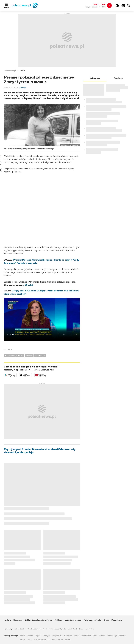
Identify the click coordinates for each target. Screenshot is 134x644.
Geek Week (73, 629)
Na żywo (47, 636)
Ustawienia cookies (73, 620)
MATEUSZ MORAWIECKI (14, 356)
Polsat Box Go (20, 629)
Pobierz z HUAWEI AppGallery (47, 375)
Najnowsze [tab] (95, 78)
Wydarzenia (86, 636)
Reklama (59, 620)
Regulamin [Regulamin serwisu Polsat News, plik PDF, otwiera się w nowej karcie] (18, 620)
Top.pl (30, 639)
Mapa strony (117, 620)
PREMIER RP (40, 356)
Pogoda (49, 629)
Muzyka (68, 639)
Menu (6, 8)
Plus (81, 629)
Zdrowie (122, 636)
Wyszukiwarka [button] (129, 6)
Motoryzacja (112, 636)
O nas (106, 620)
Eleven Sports (60, 629)
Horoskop (68, 636)
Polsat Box (89, 629)
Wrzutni (29, 285)
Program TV (57, 636)
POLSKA (29, 356)
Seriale (23, 639)
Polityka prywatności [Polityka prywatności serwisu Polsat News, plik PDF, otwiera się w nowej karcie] (93, 620)
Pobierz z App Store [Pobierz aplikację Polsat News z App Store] (32, 375)
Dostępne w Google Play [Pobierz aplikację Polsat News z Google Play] (17, 375)
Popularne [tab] (118, 78)
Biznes (102, 636)
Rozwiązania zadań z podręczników (49, 639)
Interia (22, 636)
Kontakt (7, 620)
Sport (42, 629)
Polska (22, 71)
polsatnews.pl (10, 71)
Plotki (77, 636)
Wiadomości (32, 629)
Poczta (30, 636)
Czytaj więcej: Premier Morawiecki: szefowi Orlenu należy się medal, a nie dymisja (40, 451)
